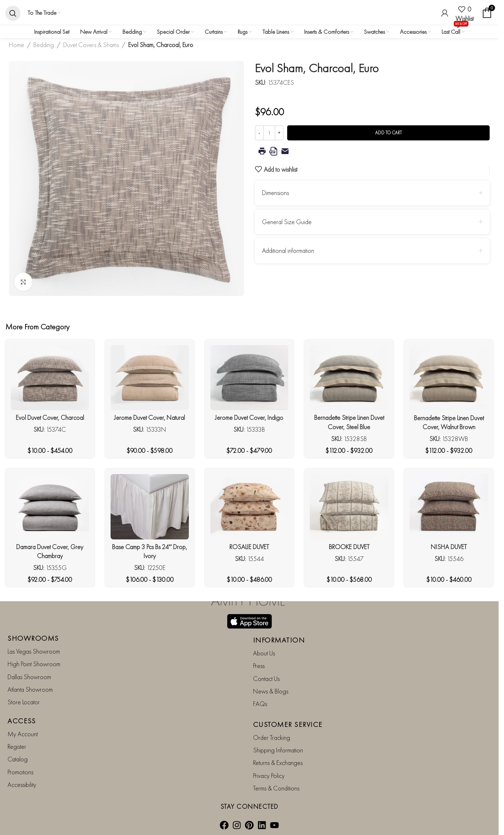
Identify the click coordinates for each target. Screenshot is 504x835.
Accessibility (22, 785)
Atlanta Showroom (30, 689)
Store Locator (24, 702)
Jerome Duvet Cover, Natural (150, 417)
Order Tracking (272, 737)
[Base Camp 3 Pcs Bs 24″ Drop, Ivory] (150, 507)
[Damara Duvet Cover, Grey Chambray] (50, 507)
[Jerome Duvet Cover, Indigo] (249, 378)
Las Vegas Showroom (34, 651)
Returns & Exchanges (278, 763)
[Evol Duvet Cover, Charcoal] (50, 378)
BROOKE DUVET (349, 547)
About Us (264, 653)
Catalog (18, 759)
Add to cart (388, 133)
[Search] (13, 13)
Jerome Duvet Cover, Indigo (249, 417)
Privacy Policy (269, 775)
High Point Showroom (34, 664)
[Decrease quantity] (259, 133)
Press (259, 666)
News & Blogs (271, 691)
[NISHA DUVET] (449, 507)
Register (17, 746)
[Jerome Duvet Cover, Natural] (150, 378)
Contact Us (266, 678)
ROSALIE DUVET (249, 547)
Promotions (20, 772)
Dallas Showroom (29, 676)
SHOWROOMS (33, 638)
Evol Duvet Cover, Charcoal (50, 417)
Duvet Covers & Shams (91, 45)
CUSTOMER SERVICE (288, 724)
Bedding (44, 45)
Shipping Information (278, 750)
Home (17, 45)
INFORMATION (279, 640)
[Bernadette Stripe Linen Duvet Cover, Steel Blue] (349, 378)
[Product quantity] (269, 133)
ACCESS (22, 720)
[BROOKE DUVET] (349, 507)
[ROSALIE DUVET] (249, 507)
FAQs (260, 704)
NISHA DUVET (449, 547)
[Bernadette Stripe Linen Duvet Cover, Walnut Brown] (449, 378)
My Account (23, 734)
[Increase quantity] (279, 133)
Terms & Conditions (276, 788)
